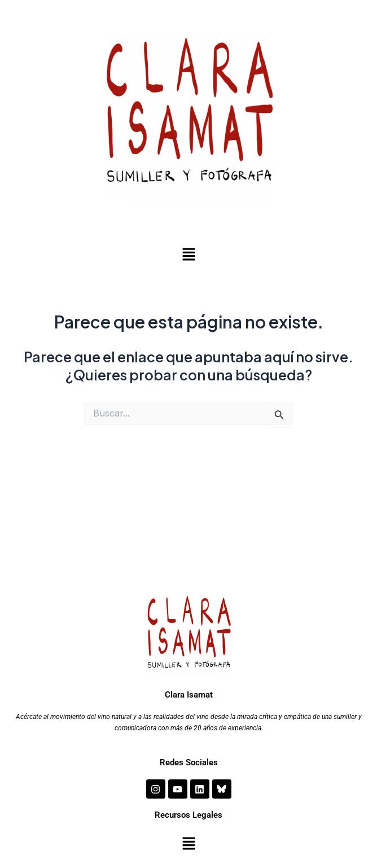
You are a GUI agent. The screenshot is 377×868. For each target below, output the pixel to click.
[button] (188, 255)
